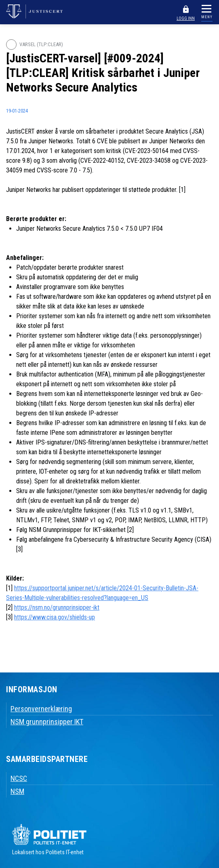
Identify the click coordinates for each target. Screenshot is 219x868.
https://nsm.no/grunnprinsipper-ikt (57, 607)
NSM (17, 791)
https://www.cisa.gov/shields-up (55, 617)
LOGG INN (186, 18)
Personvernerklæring (41, 709)
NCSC (19, 778)
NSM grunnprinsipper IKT (47, 722)
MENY (207, 17)
